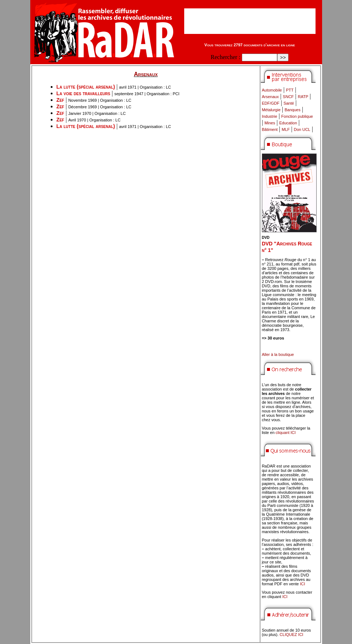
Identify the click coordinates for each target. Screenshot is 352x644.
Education (288, 123)
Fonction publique (297, 116)
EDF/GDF (271, 103)
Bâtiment (270, 129)
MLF (286, 129)
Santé (289, 103)
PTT (290, 90)
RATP (303, 97)
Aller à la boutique (278, 354)
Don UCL (302, 129)
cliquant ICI (286, 432)
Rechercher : (226, 57)
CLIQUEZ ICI (292, 635)
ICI (302, 584)
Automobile (272, 90)
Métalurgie (271, 110)
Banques (292, 110)
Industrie (270, 116)
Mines (270, 123)
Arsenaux (270, 97)
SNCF (288, 97)
